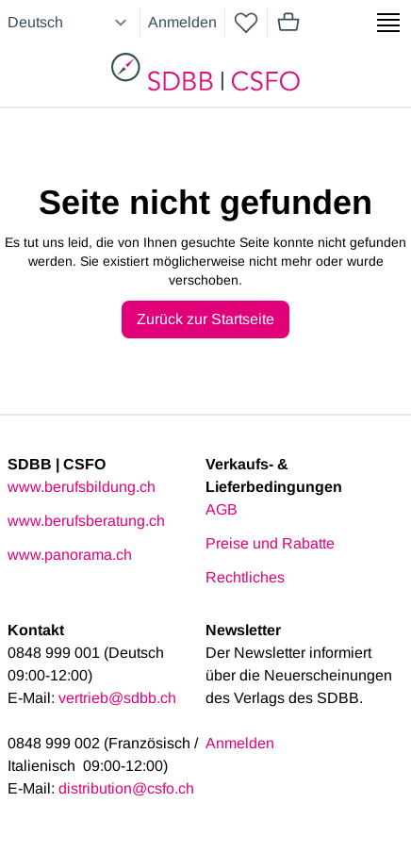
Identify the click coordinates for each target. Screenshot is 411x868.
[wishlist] (246, 23)
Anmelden (182, 22)
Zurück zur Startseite (205, 319)
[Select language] (70, 23)
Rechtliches (245, 577)
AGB (222, 509)
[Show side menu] (388, 23)
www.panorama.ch (70, 555)
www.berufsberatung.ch (86, 521)
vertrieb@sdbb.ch (117, 698)
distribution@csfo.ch (126, 788)
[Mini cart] (288, 23)
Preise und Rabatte (270, 543)
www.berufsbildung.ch (82, 487)
